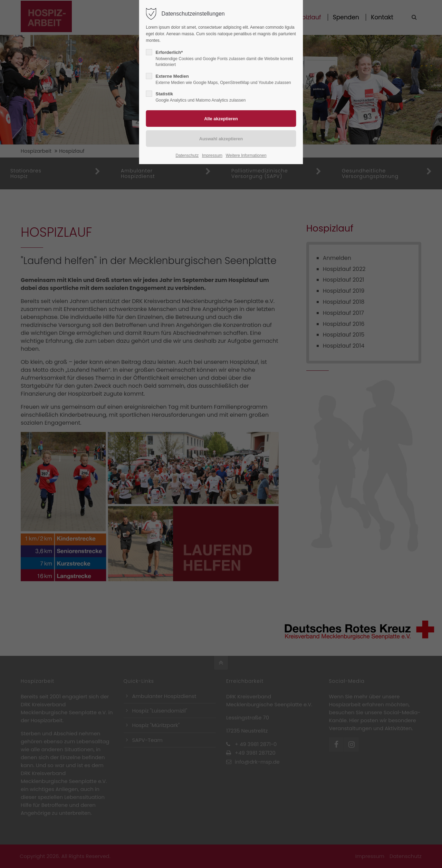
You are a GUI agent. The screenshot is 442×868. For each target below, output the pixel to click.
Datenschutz (187, 155)
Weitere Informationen (246, 155)
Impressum (212, 155)
